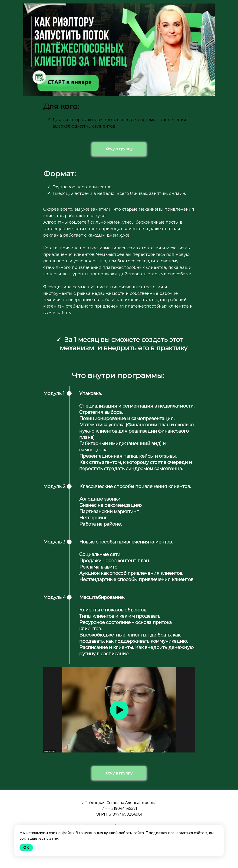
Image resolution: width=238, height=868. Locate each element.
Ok (26, 847)
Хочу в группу (119, 149)
